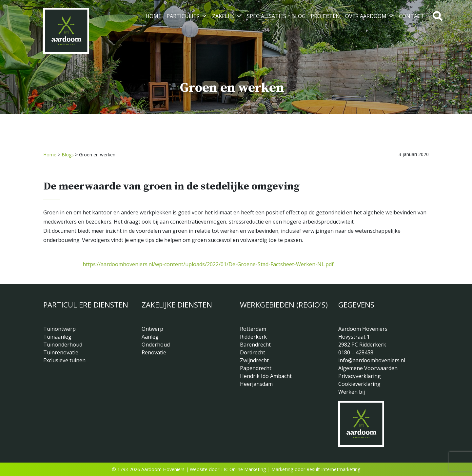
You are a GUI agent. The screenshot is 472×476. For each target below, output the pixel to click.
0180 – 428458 (356, 352)
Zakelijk (227, 16)
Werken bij (352, 392)
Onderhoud (156, 345)
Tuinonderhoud (63, 345)
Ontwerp (152, 329)
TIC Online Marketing (243, 469)
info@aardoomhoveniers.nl (372, 360)
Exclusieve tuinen (64, 360)
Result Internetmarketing (334, 469)
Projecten (325, 16)
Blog (298, 16)
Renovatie (154, 352)
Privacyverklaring (360, 376)
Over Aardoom (369, 16)
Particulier (187, 16)
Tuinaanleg (57, 337)
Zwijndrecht (254, 360)
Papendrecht (256, 368)
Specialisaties (266, 16)
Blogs (68, 155)
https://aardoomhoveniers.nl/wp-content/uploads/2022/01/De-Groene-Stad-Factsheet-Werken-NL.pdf (208, 264)
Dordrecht (253, 352)
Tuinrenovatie (61, 352)
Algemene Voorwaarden (368, 368)
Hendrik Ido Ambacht (266, 376)
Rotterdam (253, 329)
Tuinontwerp (59, 329)
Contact (412, 16)
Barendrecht (255, 345)
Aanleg (150, 337)
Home (153, 16)
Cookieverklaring (359, 384)
